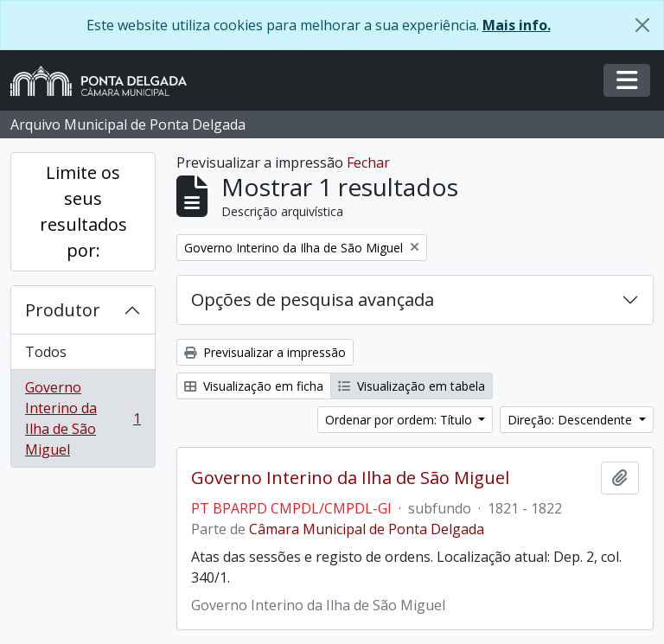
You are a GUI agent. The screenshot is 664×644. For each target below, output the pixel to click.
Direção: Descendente (571, 420)
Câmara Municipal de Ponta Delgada (367, 529)
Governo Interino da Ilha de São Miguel (83, 418)
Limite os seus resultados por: (83, 211)
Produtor (63, 310)
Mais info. (517, 25)
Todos (46, 352)
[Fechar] (642, 25)
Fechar (368, 163)
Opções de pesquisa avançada (313, 300)
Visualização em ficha (254, 386)
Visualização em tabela (412, 386)
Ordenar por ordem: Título (400, 420)
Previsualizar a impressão (265, 352)
